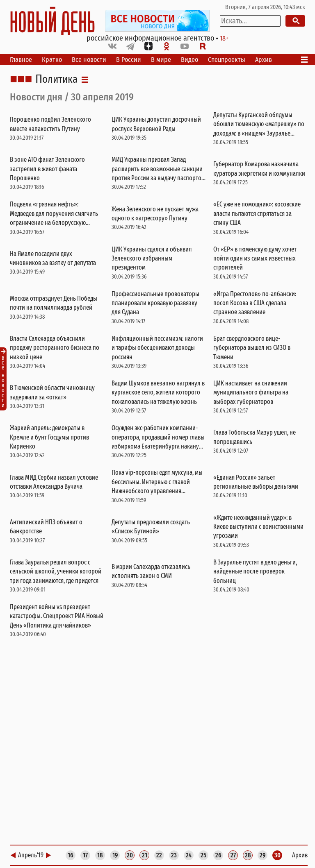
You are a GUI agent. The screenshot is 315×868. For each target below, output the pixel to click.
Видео (189, 60)
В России (129, 60)
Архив (264, 60)
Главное (21, 60)
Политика (56, 79)
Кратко (52, 60)
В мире (161, 60)
